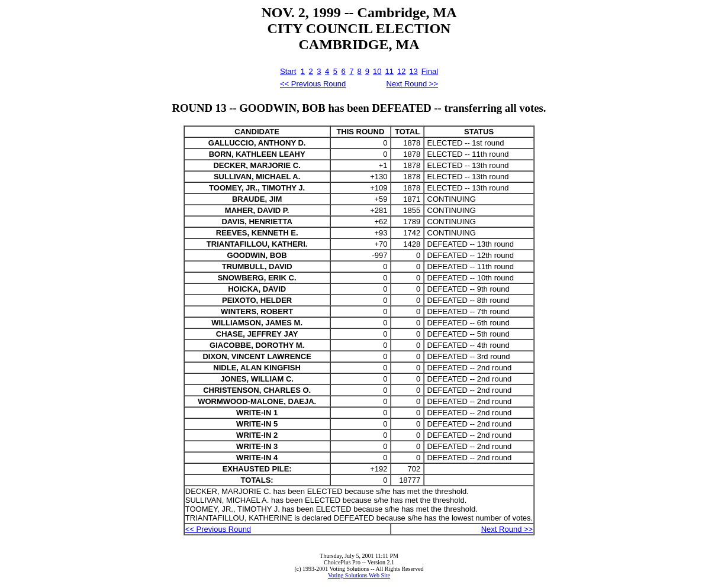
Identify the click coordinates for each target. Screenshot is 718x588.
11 (389, 71)
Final (430, 71)
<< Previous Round (313, 84)
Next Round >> (412, 84)
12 (401, 71)
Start (288, 71)
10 (377, 71)
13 (413, 71)
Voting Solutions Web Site (359, 575)
